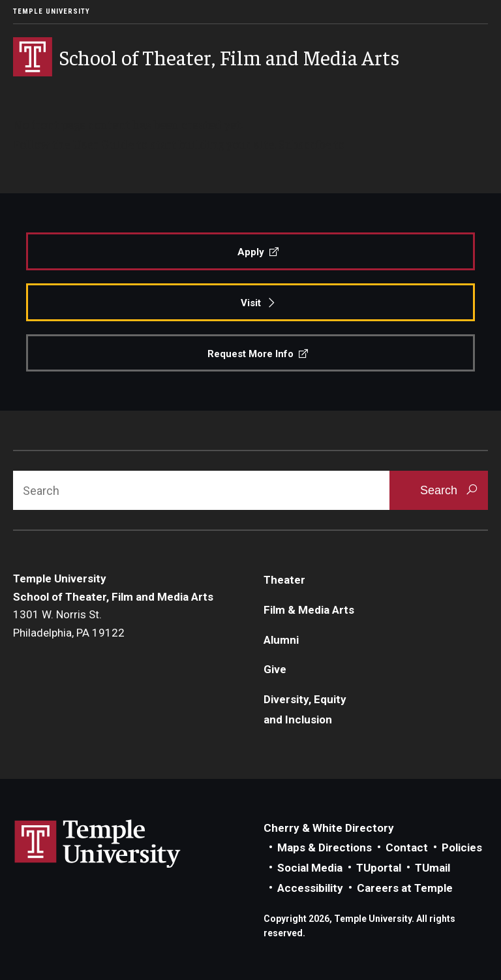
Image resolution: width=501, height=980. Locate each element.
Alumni (281, 640)
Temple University (52, 11)
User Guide (103, 144)
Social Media (310, 868)
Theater (284, 580)
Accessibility (310, 888)
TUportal (379, 868)
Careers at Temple (405, 888)
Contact (407, 847)
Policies (462, 847)
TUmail (433, 868)
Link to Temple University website (98, 844)
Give (275, 669)
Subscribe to (311, 144)
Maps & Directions (325, 847)
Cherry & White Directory (329, 828)
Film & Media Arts (309, 610)
